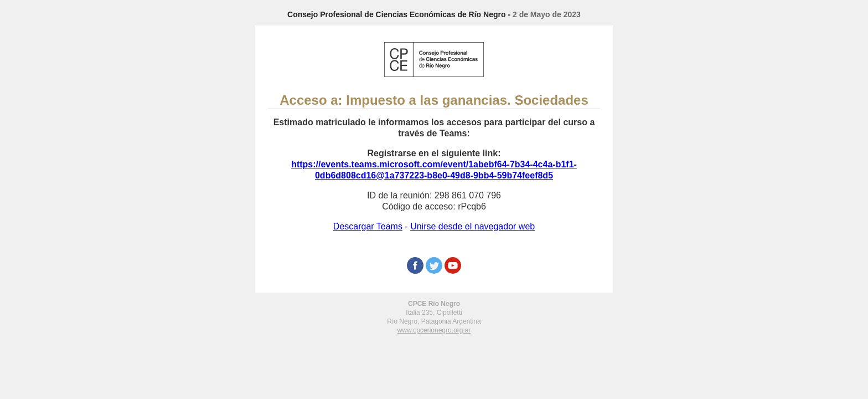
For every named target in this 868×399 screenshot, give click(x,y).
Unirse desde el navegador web (472, 226)
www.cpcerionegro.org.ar (434, 330)
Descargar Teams (368, 226)
